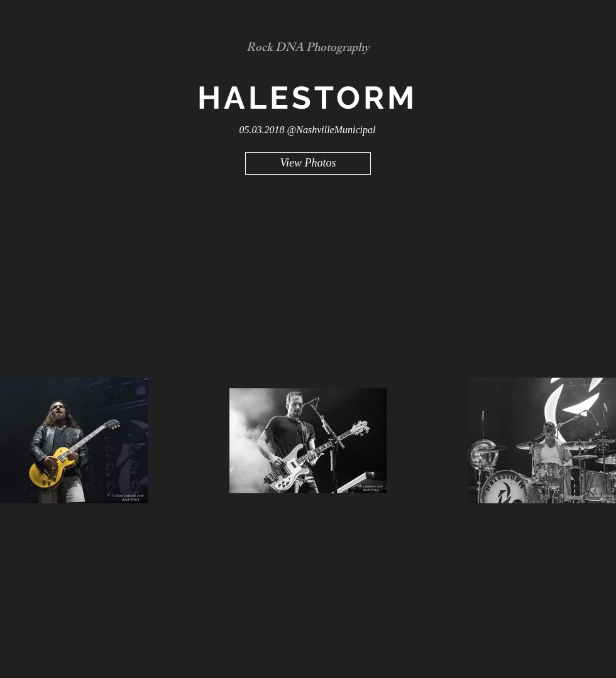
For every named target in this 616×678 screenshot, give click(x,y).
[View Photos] (308, 163)
